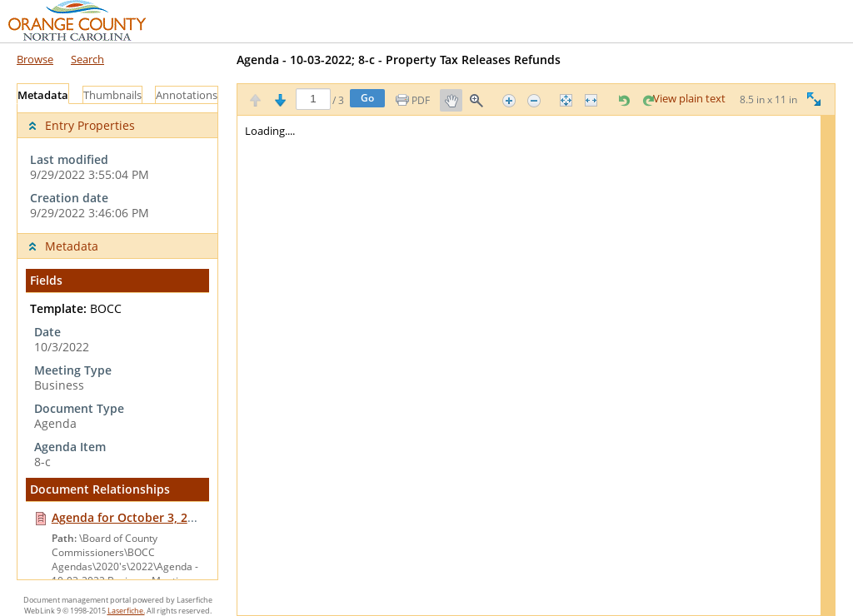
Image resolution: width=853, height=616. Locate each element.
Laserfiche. (126, 611)
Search (87, 59)
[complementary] (117, 169)
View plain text (689, 99)
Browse (35, 59)
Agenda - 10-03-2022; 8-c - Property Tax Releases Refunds (399, 60)
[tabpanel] (117, 342)
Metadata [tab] (43, 95)
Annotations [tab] (187, 95)
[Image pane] (536, 365)
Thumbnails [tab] (112, 95)
